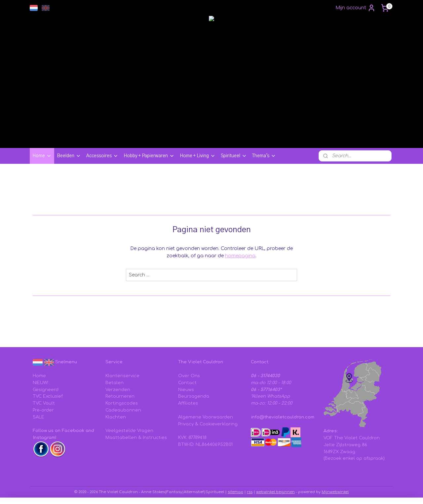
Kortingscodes (122, 403)
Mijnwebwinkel (335, 492)
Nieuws (186, 390)
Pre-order (43, 410)
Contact (187, 383)
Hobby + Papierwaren (149, 156)
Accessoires (102, 156)
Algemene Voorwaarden (206, 417)
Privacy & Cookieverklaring (208, 424)
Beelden (69, 156)
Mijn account (355, 8)
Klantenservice (122, 376)
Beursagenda (194, 396)
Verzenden (118, 390)
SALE (38, 417)
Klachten (116, 417)
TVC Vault (44, 403)
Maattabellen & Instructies (136, 438)
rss (250, 492)
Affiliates (188, 403)
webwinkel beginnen (275, 492)
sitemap (235, 492)
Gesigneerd (46, 390)
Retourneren (120, 396)
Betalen (115, 383)
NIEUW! (40, 383)
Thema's (264, 156)
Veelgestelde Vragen (129, 431)
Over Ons (189, 376)
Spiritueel (234, 156)
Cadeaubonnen (123, 410)
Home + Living (198, 156)
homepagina (240, 256)
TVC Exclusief (48, 396)
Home (42, 156)
